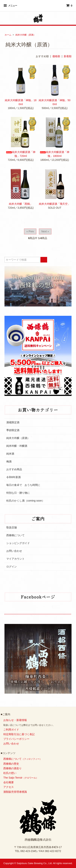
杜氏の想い (10, 773)
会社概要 (9, 782)
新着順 (68, 56)
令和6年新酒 (14, 477)
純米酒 (10, 454)
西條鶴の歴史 (11, 764)
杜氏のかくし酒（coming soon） (25, 501)
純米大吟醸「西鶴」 (21, 204)
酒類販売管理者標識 (15, 792)
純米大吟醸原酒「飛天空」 (55, 204)
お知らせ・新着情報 (15, 720)
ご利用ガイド (11, 730)
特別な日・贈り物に (18, 493)
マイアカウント (15, 559)
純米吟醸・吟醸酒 (17, 446)
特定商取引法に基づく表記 (19, 734)
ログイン (12, 567)
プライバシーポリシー (16, 739)
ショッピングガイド (18, 543)
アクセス (9, 787)
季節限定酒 (13, 430)
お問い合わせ (14, 551)
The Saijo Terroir (21, 778)
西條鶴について (15, 535)
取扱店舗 (12, 527)
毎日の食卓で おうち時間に (23, 485)
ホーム (8, 35)
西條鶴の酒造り (12, 768)
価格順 (56, 56)
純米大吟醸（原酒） (26, 35)
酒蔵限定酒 (13, 422)
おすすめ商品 (14, 469)
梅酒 (9, 461)
